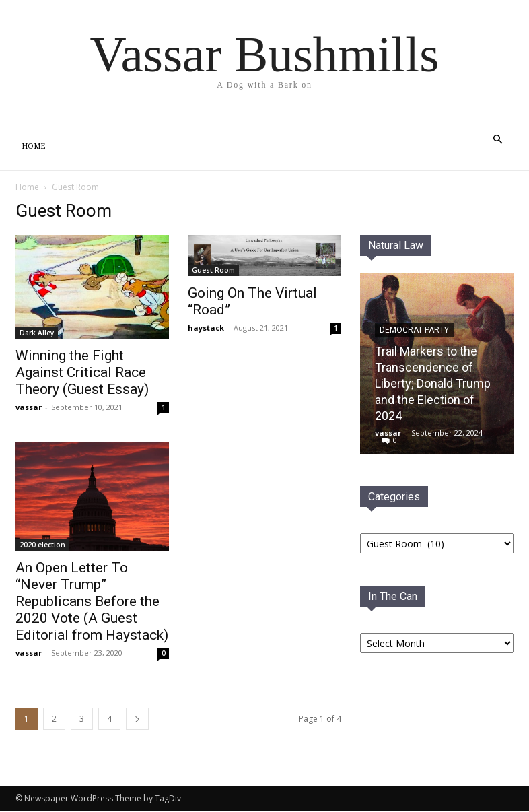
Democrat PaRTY (414, 330)
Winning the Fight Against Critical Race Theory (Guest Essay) (82, 372)
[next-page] (137, 719)
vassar (29, 407)
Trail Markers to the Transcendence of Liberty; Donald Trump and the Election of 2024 (433, 383)
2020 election (42, 545)
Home (33, 146)
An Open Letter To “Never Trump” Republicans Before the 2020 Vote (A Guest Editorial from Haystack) (92, 601)
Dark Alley (37, 333)
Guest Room (213, 270)
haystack (206, 328)
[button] (497, 140)
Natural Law (396, 245)
